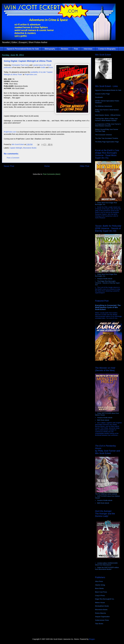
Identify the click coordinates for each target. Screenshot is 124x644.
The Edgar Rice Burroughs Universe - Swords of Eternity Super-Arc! (108, 283)
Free (76, 49)
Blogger (92, 639)
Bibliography (50, 49)
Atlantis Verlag (100, 585)
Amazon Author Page (102, 94)
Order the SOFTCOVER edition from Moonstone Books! (107, 568)
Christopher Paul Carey (20, 65)
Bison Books (99, 588)
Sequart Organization (102, 617)
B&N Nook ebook (103, 420)
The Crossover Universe (103, 135)
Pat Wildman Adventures (104, 106)
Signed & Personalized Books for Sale (23, 49)
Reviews (64, 49)
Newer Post (9, 166)
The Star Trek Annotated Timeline (107, 138)
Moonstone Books (30, 148)
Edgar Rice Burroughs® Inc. (105, 599)
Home (47, 166)
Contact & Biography (107, 49)
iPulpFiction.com (31, 74)
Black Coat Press (101, 592)
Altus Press (99, 581)
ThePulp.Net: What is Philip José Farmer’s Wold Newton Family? (106, 119)
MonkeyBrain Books (102, 606)
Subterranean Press (102, 620)
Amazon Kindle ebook (105, 279)
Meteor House (100, 603)
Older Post (85, 166)
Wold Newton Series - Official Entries (108, 115)
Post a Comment (13, 158)
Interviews (88, 49)
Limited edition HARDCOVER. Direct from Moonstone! (107, 564)
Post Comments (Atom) (52, 174)
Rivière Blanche (100, 613)
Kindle (43, 67)
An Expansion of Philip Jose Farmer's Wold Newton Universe (108, 125)
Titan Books (99, 624)
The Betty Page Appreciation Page (107, 142)
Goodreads (99, 97)
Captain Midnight (16, 148)
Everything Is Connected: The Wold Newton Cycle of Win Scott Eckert (108, 307)
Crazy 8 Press (100, 596)
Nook (51, 67)
